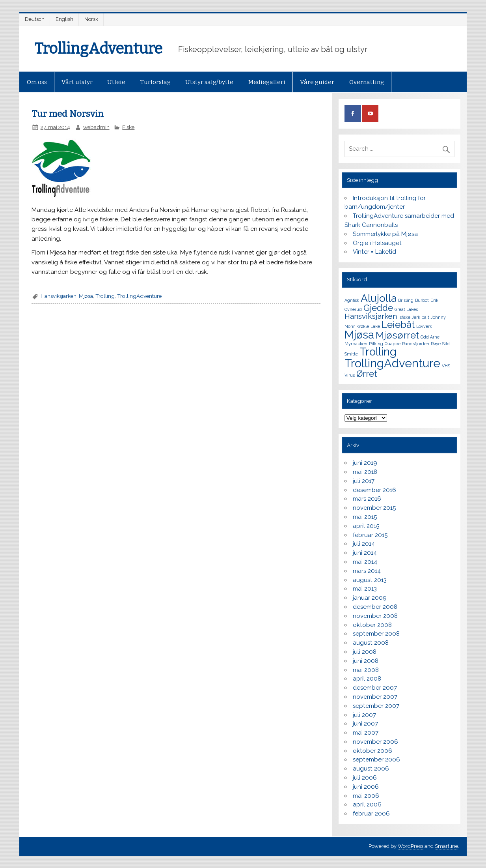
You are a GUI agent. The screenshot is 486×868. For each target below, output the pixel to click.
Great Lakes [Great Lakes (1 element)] (406, 309)
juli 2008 (365, 652)
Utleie (116, 82)
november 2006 (375, 742)
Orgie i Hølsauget (377, 243)
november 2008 (375, 616)
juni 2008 (366, 661)
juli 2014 (364, 544)
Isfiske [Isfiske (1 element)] (404, 317)
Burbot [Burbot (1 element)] (422, 300)
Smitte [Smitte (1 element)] (351, 354)
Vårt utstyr (77, 82)
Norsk (91, 19)
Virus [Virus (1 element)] (350, 375)
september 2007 (376, 706)
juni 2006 (366, 787)
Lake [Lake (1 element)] (375, 326)
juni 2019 (365, 463)
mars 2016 (367, 499)
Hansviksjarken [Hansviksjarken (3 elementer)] (371, 316)
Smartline (446, 846)
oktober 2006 (372, 751)
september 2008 (376, 634)
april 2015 (366, 526)
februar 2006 (371, 814)
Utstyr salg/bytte (209, 82)
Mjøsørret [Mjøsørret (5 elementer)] (397, 335)
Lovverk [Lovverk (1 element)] (424, 326)
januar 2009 (370, 598)
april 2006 (367, 804)
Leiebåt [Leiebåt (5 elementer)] (398, 325)
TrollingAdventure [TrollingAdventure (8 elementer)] (392, 363)
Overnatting (367, 82)
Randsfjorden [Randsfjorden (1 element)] (416, 344)
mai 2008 (366, 670)
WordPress (411, 846)
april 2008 (367, 679)
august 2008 (371, 643)
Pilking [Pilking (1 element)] (376, 344)
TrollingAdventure (139, 296)
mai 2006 (366, 796)
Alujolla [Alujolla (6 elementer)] (379, 298)
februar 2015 (370, 535)
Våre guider (317, 82)
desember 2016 (374, 490)
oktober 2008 (372, 625)
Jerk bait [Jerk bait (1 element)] (421, 317)
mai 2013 (365, 589)
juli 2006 (365, 778)
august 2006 (371, 769)
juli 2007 (364, 715)
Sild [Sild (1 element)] (446, 344)
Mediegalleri (267, 82)
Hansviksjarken (59, 296)
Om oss (37, 82)
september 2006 (376, 759)
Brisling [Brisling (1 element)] (406, 300)
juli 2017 (364, 481)
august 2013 (370, 580)
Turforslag (155, 82)
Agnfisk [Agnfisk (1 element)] (352, 300)
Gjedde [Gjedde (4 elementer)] (378, 308)
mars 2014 (367, 571)
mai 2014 (365, 562)
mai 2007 (366, 733)
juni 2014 (365, 553)
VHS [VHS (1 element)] (446, 366)
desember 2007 (375, 688)
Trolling (105, 296)
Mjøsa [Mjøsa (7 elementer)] (359, 335)
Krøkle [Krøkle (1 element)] (363, 326)
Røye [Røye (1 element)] (436, 344)
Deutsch (35, 19)
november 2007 (375, 697)
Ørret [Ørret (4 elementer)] (367, 374)
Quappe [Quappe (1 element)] (393, 344)
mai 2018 (365, 472)
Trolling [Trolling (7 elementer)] (378, 352)
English (64, 19)
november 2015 (374, 508)
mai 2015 (365, 517)
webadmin (96, 127)
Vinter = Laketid (374, 252)
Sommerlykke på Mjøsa (385, 234)
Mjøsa (86, 296)
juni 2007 (365, 724)
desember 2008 (375, 607)
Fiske (128, 127)
